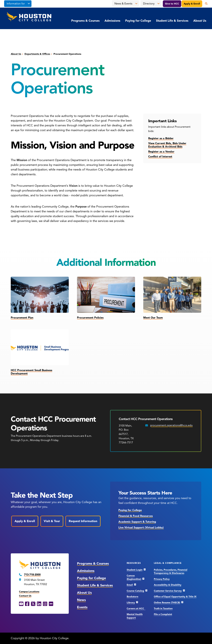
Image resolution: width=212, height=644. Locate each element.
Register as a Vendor (161, 152)
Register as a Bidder (161, 138)
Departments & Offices (37, 54)
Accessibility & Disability (168, 585)
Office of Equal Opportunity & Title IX (175, 597)
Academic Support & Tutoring (137, 522)
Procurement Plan (22, 318)
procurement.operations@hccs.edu (171, 425)
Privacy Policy (162, 579)
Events (82, 607)
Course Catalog (135, 591)
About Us (200, 21)
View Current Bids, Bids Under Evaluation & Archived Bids (167, 145)
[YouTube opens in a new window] (21, 604)
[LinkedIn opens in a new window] (39, 604)
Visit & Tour (52, 521)
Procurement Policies (90, 318)
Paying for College (138, 21)
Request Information (83, 521)
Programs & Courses (85, 21)
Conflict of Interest (160, 157)
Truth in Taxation (163, 609)
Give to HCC (172, 4)
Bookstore (132, 597)
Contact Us (25, 596)
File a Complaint (163, 614)
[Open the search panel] (205, 4)
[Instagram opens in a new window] (45, 604)
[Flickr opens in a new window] (51, 604)
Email (130, 585)
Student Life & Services (172, 21)
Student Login (135, 570)
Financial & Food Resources (136, 516)
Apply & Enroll (192, 4)
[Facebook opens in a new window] (27, 604)
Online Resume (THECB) (167, 603)
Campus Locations (29, 592)
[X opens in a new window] (33, 604)
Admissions (112, 21)
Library (131, 603)
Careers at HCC (136, 609)
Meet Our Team (153, 318)
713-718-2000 (32, 575)
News (81, 600)
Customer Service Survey (168, 591)
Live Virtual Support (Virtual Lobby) (141, 528)
